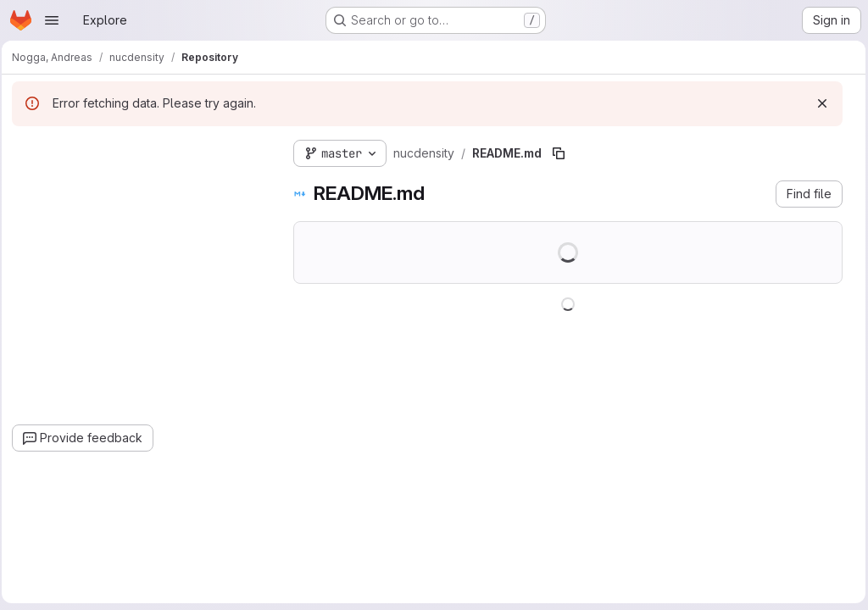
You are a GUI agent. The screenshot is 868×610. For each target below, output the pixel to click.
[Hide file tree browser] (31, 150)
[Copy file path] (564, 153)
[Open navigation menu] (52, 20)
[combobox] (144, 183)
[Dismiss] (818, 103)
